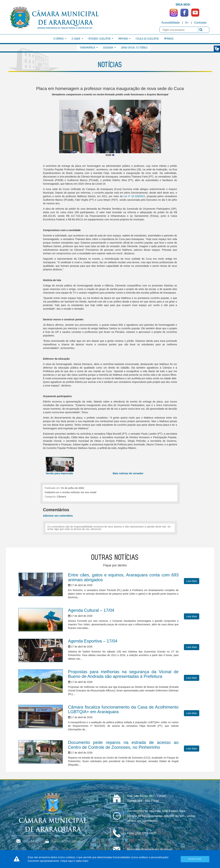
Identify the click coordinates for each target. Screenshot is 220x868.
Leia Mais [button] (192, 581)
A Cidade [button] (77, 39)
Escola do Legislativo (147, 39)
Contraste (200, 23)
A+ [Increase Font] (187, 23)
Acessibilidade (170, 23)
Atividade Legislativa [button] (101, 39)
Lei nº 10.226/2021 (134, 196)
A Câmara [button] (60, 39)
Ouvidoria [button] (109, 48)
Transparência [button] (89, 48)
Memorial (169, 39)
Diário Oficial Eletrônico (134, 48)
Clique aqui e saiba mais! (74, 861)
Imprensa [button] (124, 39)
